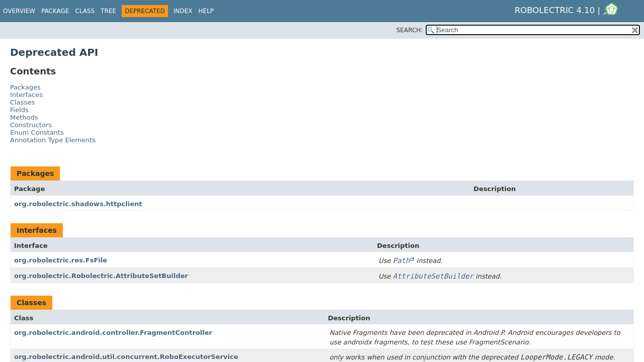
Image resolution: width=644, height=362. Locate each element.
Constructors (31, 125)
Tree (108, 11)
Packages (25, 87)
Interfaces (26, 95)
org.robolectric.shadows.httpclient (78, 204)
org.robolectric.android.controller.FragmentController (113, 333)
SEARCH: (410, 30)
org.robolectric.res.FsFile (61, 260)
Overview (19, 11)
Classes (22, 102)
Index (183, 11)
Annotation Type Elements (53, 140)
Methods (24, 117)
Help (206, 11)
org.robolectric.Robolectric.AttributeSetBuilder (101, 276)
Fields (19, 110)
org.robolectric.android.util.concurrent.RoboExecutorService (126, 357)
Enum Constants (37, 132)
